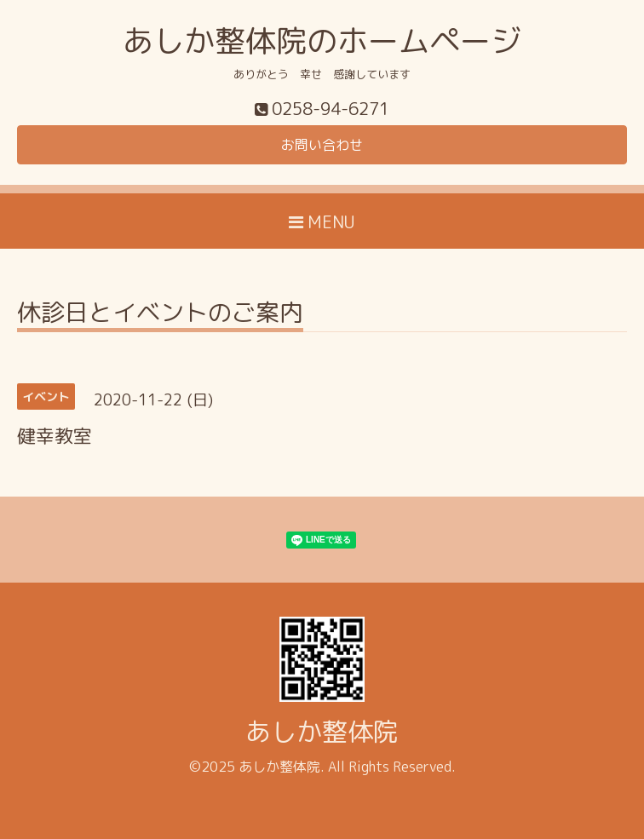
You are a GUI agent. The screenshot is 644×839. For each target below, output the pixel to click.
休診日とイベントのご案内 (160, 315)
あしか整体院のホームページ (322, 40)
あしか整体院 (322, 732)
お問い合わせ (322, 145)
